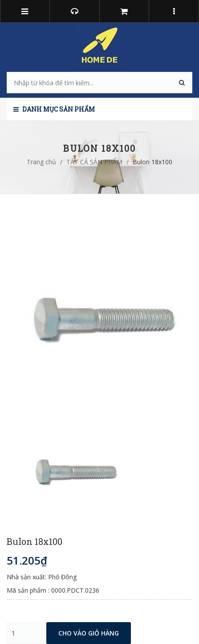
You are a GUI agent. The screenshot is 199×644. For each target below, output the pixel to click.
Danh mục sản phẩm (54, 109)
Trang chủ (41, 162)
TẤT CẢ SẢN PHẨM (94, 162)
